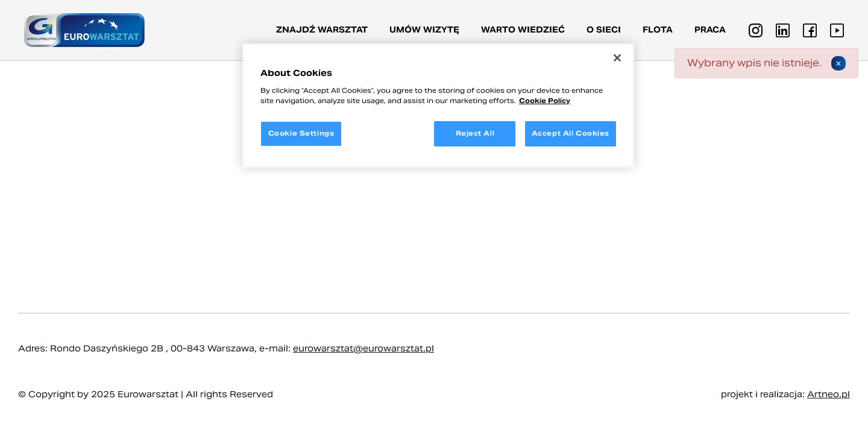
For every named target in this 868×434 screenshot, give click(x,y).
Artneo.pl (829, 394)
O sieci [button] (604, 30)
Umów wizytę (424, 30)
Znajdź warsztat (322, 30)
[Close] (617, 58)
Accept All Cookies (571, 133)
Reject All (475, 133)
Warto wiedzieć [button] (523, 30)
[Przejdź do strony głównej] (84, 30)
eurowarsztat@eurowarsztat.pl (363, 348)
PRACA (710, 30)
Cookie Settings (301, 133)
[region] (438, 105)
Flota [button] (658, 30)
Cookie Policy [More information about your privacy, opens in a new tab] (545, 101)
